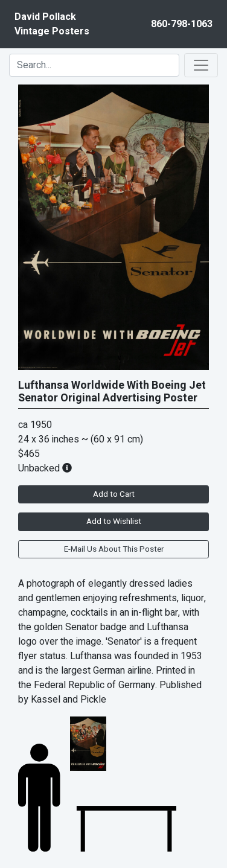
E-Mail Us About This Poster (114, 549)
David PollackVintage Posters (52, 24)
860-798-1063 (182, 24)
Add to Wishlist (114, 522)
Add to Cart (114, 494)
